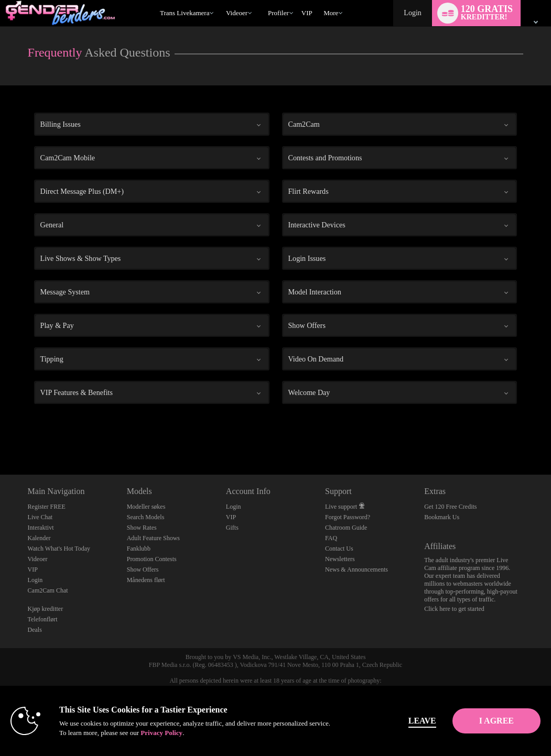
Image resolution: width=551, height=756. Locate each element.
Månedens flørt (146, 580)
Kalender (39, 538)
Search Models (146, 517)
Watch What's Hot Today (59, 549)
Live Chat (40, 517)
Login (412, 13)
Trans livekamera (185, 13)
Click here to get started (454, 609)
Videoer (237, 13)
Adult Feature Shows (153, 538)
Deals (35, 630)
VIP (307, 13)
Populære (221, 0)
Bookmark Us (442, 517)
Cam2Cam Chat (48, 590)
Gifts (232, 528)
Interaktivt (41, 528)
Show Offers (143, 569)
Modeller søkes (146, 507)
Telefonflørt (43, 619)
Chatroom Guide (346, 528)
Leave (387, 721)
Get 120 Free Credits (450, 507)
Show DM (0, 436)
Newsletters (340, 559)
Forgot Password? (348, 517)
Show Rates (142, 528)
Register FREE (47, 507)
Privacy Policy (220, 733)
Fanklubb (139, 549)
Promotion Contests (152, 559)
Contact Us (339, 549)
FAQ (331, 538)
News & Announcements (356, 569)
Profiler (278, 13)
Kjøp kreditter (46, 609)
